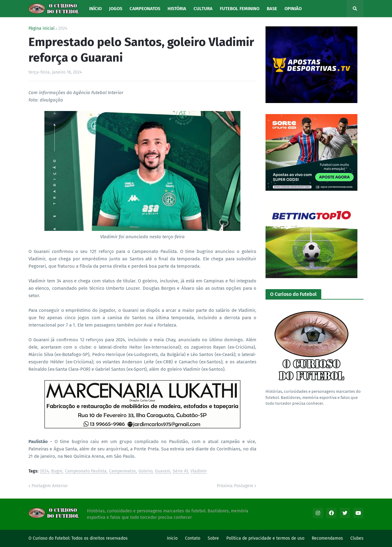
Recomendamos (327, 538)
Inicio (172, 538)
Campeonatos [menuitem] (145, 9)
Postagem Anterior (50, 486)
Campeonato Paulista (86, 471)
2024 (63, 29)
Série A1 (180, 471)
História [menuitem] (177, 9)
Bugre (57, 471)
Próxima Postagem (235, 486)
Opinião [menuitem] (293, 9)
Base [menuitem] (272, 9)
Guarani (163, 471)
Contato (193, 538)
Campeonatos (123, 471)
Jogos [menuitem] (116, 9)
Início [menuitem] (95, 9)
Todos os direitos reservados (100, 538)
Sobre (213, 538)
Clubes (357, 538)
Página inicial (41, 29)
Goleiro (145, 471)
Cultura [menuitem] (203, 9)
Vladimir (199, 471)
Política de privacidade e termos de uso (265, 538)
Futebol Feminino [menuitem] (240, 9)
